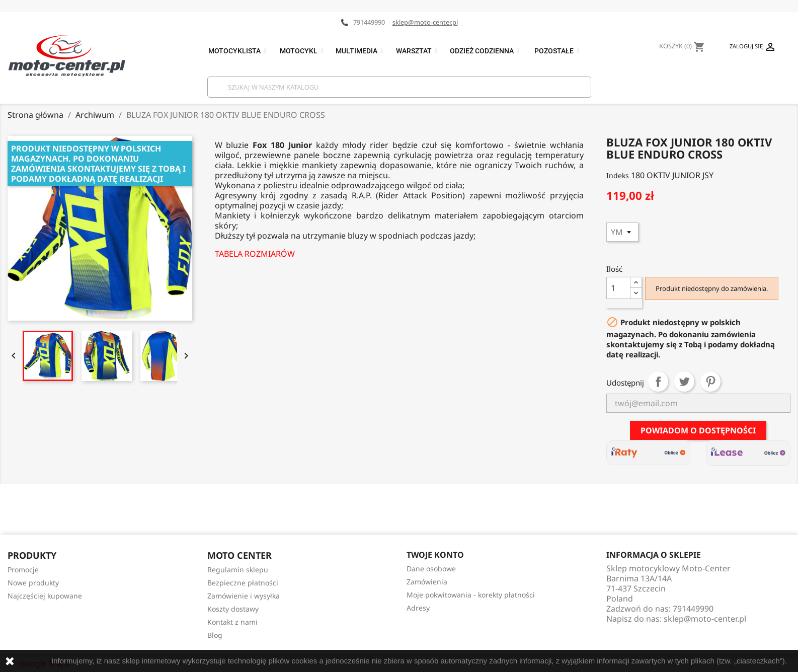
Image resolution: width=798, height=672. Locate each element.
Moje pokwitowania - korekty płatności (471, 595)
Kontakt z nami (232, 622)
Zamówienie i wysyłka (244, 596)
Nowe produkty (33, 583)
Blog (215, 635)
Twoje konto (435, 555)
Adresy (418, 608)
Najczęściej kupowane (45, 596)
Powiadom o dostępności (698, 430)
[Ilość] (618, 288)
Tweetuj (684, 382)
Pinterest (710, 382)
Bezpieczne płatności (243, 583)
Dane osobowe (431, 569)
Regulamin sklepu (238, 570)
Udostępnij (658, 382)
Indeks (618, 175)
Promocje (23, 570)
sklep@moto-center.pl (425, 22)
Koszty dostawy (233, 609)
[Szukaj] (399, 87)
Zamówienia (427, 582)
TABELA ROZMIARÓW (255, 254)
